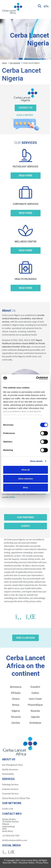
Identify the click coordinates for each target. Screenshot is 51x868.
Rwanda (35, 711)
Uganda (35, 717)
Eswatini (35, 687)
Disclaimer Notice (27, 863)
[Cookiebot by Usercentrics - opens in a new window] (36, 378)
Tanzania (16, 717)
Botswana (16, 687)
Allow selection (26, 479)
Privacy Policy (42, 863)
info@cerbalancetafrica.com (15, 840)
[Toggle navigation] (46, 6)
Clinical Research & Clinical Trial (16, 798)
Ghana (16, 699)
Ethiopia (16, 693)
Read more (26, 175)
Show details (36, 461)
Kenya (16, 705)
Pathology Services (10, 785)
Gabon (35, 693)
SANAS (43, 494)
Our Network (15, 63)
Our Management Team (13, 765)
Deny (26, 487)
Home (4, 63)
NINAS (12, 497)
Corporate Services (10, 794)
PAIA (15, 863)
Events (26, 526)
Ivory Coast (35, 699)
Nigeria (16, 711)
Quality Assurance (10, 769)
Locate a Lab (8, 809)
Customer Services (10, 789)
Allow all (26, 470)
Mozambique (35, 705)
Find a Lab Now (26, 638)
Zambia (16, 723)
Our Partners (26, 517)
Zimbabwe (35, 723)
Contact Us (26, 108)
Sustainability (8, 774)
